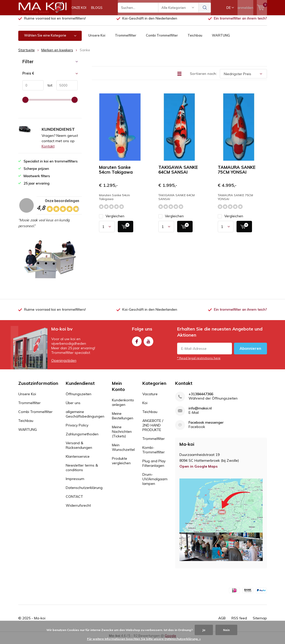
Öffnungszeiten (79, 398)
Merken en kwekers (57, 54)
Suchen (205, 8)
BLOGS (97, 8)
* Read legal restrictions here (199, 362)
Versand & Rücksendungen (79, 449)
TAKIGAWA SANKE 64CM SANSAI (178, 173)
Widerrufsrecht (78, 509)
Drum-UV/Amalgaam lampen (155, 483)
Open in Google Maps (198, 470)
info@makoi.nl (200, 412)
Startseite (27, 54)
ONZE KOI (79, 8)
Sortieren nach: (203, 77)
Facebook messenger (206, 426)
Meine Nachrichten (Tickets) (122, 435)
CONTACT (74, 500)
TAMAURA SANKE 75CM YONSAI (237, 173)
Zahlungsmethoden (82, 438)
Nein (226, 630)
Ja (204, 630)
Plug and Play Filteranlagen (154, 467)
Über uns (73, 407)
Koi (145, 407)
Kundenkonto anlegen (123, 406)
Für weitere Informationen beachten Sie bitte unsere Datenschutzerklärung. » (144, 639)
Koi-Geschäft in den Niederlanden (150, 22)
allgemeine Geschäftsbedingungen (85, 418)
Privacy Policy (77, 429)
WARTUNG (221, 39)
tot (48, 89)
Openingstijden (64, 364)
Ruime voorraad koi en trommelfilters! (55, 22)
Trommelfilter (126, 39)
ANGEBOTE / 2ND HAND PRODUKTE (153, 429)
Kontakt (48, 150)
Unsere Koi (97, 39)
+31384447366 (201, 398)
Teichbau (195, 39)
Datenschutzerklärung (84, 491)
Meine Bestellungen (123, 420)
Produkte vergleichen (121, 465)
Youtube (148, 344)
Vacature (150, 398)
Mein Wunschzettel (123, 451)
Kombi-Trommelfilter (154, 454)
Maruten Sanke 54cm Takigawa (116, 173)
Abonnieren (250, 352)
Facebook (137, 344)
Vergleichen (112, 220)
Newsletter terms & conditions (82, 471)
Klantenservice (78, 460)
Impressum (75, 483)
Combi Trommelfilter (162, 39)
